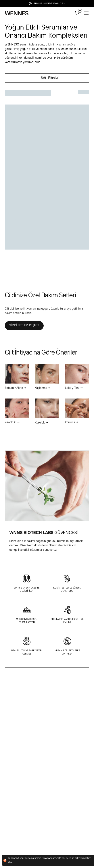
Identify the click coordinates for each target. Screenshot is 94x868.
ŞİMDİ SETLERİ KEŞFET (24, 328)
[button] (77, 13)
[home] (17, 13)
